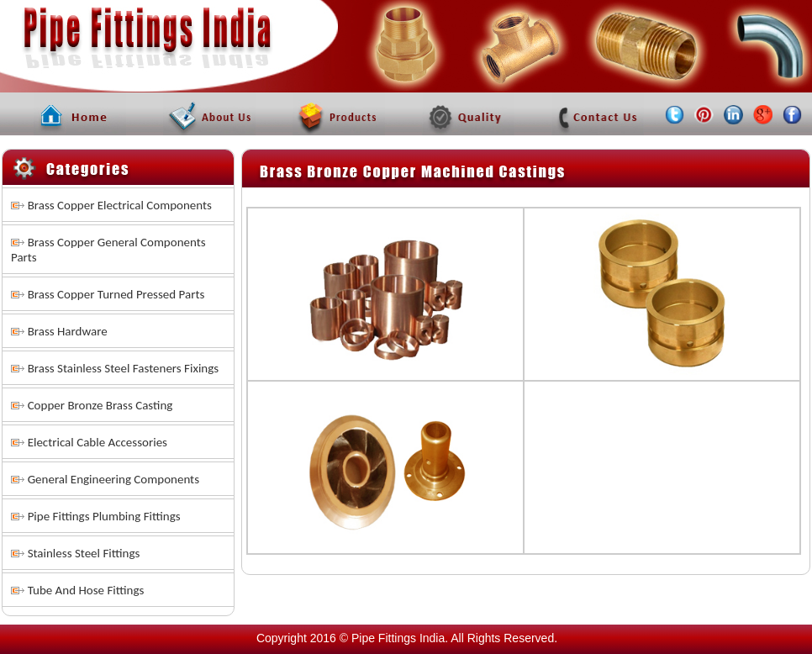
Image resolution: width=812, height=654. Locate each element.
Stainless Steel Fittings (84, 553)
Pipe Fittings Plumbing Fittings (104, 516)
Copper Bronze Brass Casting (100, 405)
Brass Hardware (68, 331)
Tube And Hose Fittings (86, 590)
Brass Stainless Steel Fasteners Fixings (124, 368)
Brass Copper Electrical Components (120, 205)
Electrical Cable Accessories (98, 442)
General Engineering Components (113, 479)
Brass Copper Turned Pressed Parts (116, 294)
